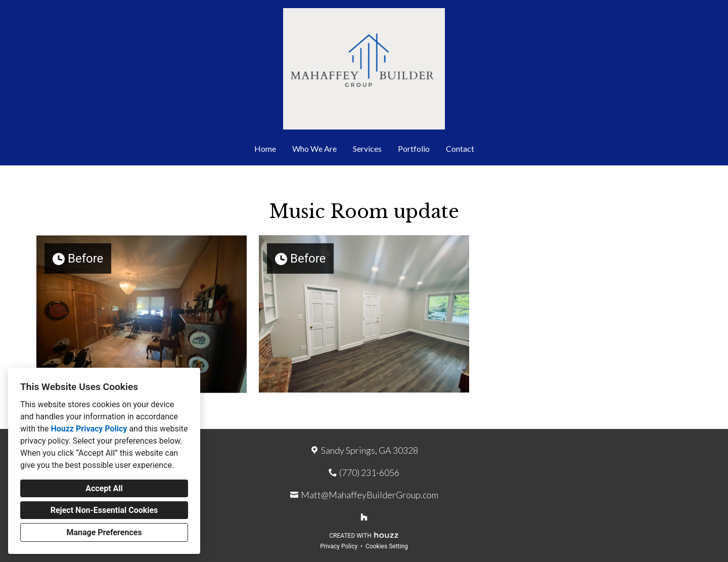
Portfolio (414, 148)
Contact (460, 148)
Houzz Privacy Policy (89, 429)
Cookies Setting (387, 546)
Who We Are (314, 148)
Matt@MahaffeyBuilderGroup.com (370, 495)
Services (367, 148)
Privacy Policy (339, 546)
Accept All (104, 488)
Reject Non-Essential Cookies (104, 510)
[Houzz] (364, 517)
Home (265, 148)
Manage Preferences (104, 532)
